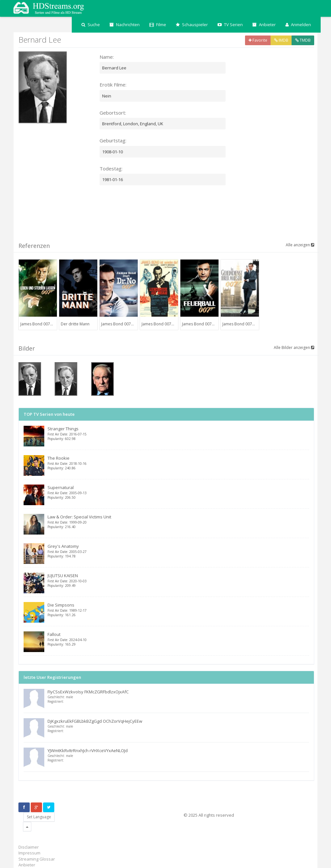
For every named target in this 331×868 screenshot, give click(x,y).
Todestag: (111, 168)
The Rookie (178, 463)
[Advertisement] (136, 217)
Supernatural (178, 492)
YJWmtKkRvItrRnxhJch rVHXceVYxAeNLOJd (88, 751)
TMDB (303, 40)
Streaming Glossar (37, 859)
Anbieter (264, 25)
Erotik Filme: (113, 85)
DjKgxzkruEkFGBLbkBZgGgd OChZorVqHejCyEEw (95, 721)
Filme (158, 25)
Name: (107, 57)
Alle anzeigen (300, 245)
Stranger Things (178, 433)
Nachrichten (125, 25)
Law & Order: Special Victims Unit (178, 521)
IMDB (281, 40)
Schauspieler (192, 25)
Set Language (39, 817)
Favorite (258, 40)
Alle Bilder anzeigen (294, 347)
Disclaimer (29, 847)
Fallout (178, 639)
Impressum (29, 853)
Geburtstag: (113, 140)
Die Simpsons (178, 610)
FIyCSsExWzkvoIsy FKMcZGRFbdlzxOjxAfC (88, 692)
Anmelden (298, 25)
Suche (91, 25)
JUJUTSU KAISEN (178, 580)
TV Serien (230, 25)
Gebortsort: (113, 113)
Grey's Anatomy (178, 551)
